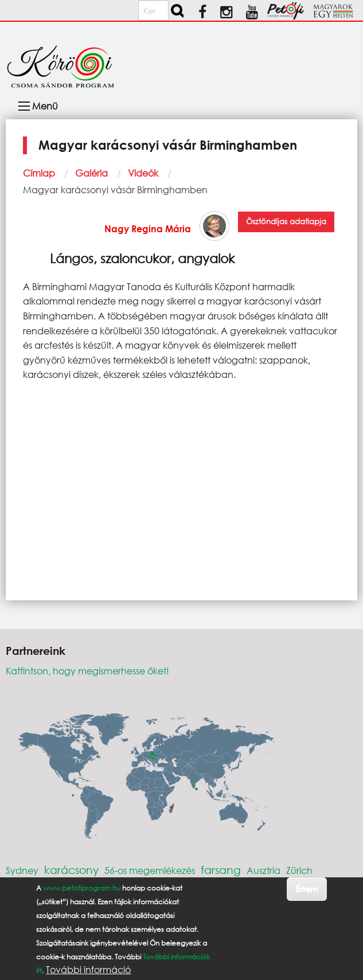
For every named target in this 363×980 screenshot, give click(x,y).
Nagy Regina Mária (148, 229)
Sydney (22, 870)
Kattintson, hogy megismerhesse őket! (87, 671)
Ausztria (264, 870)
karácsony (71, 870)
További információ (88, 970)
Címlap (39, 173)
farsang (221, 870)
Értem (307, 889)
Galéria (91, 173)
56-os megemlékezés (150, 870)
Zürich (299, 870)
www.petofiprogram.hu (82, 888)
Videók (143, 173)
